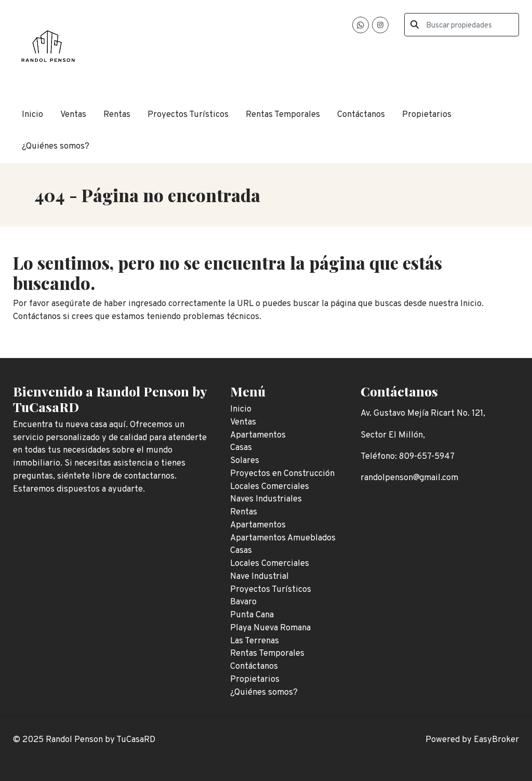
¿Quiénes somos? (56, 146)
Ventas (73, 115)
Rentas (117, 115)
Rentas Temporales (283, 115)
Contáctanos (361, 115)
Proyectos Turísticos (188, 115)
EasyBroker (496, 740)
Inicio (32, 115)
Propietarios (427, 115)
